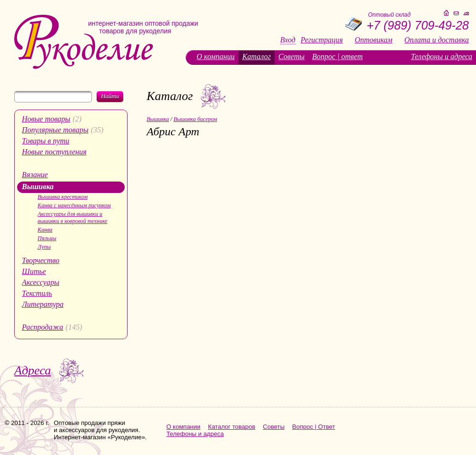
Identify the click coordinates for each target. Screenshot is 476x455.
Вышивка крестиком (63, 197)
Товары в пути (46, 141)
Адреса (33, 370)
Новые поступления (54, 152)
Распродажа (43, 327)
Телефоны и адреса (441, 56)
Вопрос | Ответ (314, 427)
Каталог (257, 56)
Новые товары (46, 119)
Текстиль (37, 293)
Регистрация (322, 40)
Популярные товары (55, 130)
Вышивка (38, 187)
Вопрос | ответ (337, 56)
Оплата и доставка (437, 40)
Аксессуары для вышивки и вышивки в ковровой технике (73, 217)
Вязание (35, 175)
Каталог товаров (232, 427)
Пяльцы (47, 238)
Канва (45, 230)
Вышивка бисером (195, 119)
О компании (216, 56)
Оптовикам (373, 40)
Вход (288, 40)
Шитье (34, 271)
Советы (292, 56)
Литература (43, 304)
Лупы (44, 247)
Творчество (41, 260)
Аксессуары (40, 282)
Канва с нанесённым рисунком (74, 205)
